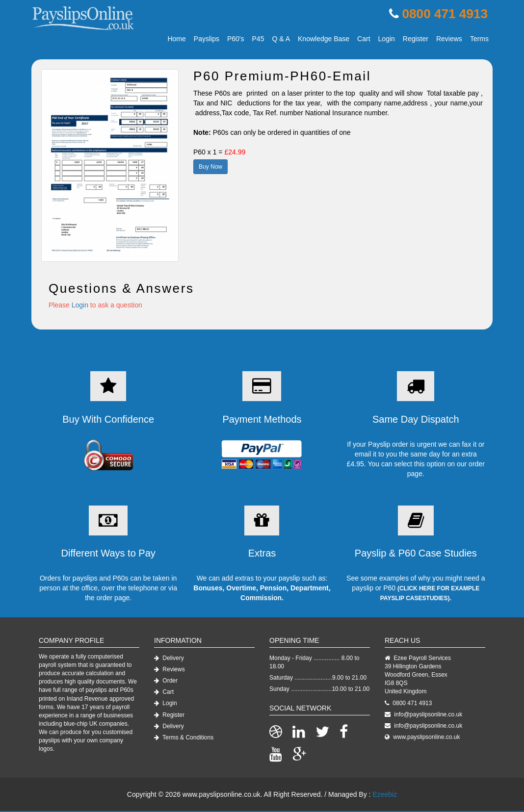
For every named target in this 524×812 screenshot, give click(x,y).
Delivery (169, 659)
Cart (364, 40)
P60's (236, 40)
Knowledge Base (324, 40)
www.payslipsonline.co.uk (426, 738)
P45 (258, 40)
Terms (479, 40)
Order (166, 682)
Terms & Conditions (184, 738)
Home (176, 40)
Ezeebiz (385, 795)
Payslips (207, 40)
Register (416, 40)
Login (387, 40)
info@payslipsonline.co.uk (428, 715)
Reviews (449, 40)
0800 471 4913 (443, 14)
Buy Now (210, 168)
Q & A (281, 40)
